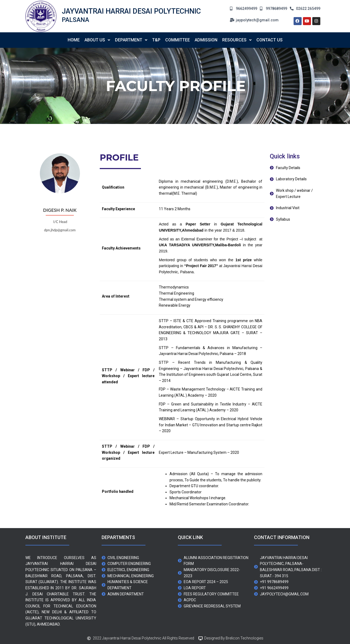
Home (74, 40)
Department (131, 40)
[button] (97, 40)
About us (97, 40)
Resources (237, 40)
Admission (206, 40)
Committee (178, 40)
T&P (156, 40)
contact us (270, 40)
